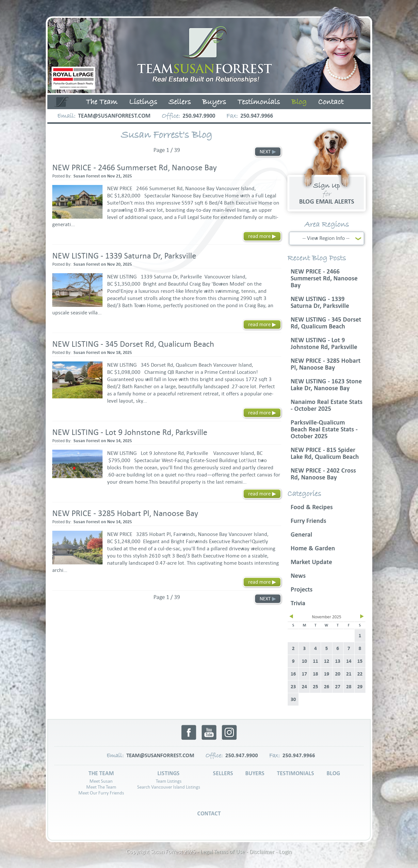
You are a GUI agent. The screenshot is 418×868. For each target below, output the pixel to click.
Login (285, 852)
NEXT (268, 151)
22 (360, 674)
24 (304, 687)
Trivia (298, 603)
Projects (302, 589)
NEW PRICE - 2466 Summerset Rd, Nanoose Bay (135, 168)
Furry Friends (308, 521)
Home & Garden (313, 548)
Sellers (180, 102)
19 (327, 674)
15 (360, 661)
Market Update (311, 562)
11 (315, 661)
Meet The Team (101, 787)
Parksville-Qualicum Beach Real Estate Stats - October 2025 (324, 429)
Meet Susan (101, 781)
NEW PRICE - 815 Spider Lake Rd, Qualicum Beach (325, 453)
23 (293, 687)
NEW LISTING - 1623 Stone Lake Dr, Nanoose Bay (326, 385)
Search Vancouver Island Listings (169, 787)
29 (360, 687)
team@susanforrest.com (114, 116)
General (301, 534)
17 (304, 674)
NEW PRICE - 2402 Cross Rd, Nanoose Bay (323, 474)
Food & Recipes (312, 507)
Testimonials (259, 102)
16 (293, 674)
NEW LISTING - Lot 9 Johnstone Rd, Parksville (130, 432)
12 (327, 661)
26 (327, 687)
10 (304, 661)
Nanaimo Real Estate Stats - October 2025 (327, 405)
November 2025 (327, 617)
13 (338, 661)
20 (338, 674)
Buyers (214, 102)
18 (315, 674)
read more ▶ (262, 236)
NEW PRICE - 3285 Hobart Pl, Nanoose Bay (125, 513)
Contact (331, 102)
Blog (299, 102)
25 (315, 687)
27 (338, 687)
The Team (102, 102)
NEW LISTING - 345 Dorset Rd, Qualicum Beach (133, 344)
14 (349, 661)
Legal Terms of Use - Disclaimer (237, 852)
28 (349, 687)
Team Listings (169, 781)
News (298, 576)
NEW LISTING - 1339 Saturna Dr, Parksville (124, 256)
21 (349, 674)
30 (293, 699)
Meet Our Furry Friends (101, 793)
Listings (143, 102)
